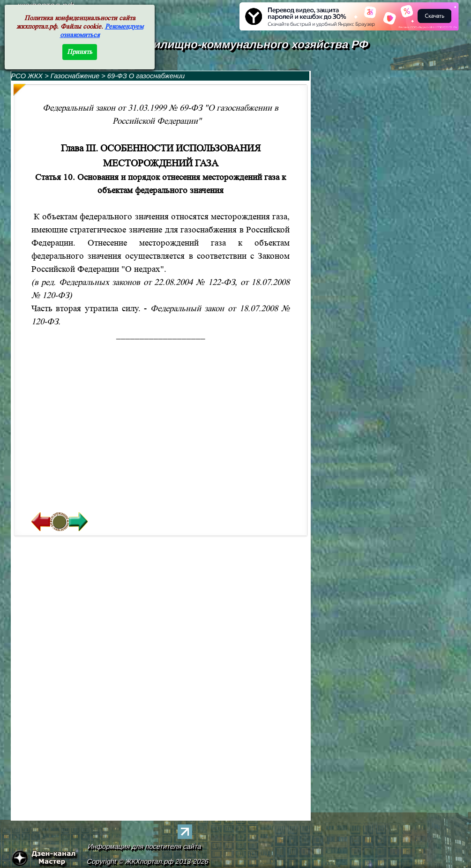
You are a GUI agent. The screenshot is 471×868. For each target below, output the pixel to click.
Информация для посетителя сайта (144, 846)
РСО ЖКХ (27, 76)
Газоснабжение (76, 76)
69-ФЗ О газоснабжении (146, 76)
